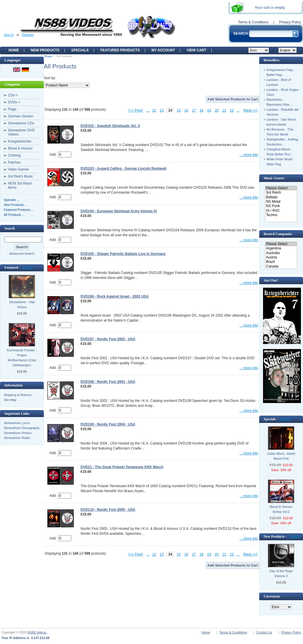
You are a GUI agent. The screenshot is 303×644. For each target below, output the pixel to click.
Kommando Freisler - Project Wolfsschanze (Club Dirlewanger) (22, 358)
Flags (12, 109)
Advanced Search (22, 254)
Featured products (120, 50)
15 (179, 110)
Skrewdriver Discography (22, 428)
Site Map (10, 400)
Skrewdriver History (18, 433)
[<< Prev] (136, 110)
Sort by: (50, 78)
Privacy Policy (290, 22)
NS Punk (281, 206)
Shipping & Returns (18, 395)
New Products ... (16, 205)
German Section (21, 116)
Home (14, 50)
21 (224, 110)
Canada (281, 267)
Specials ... (12, 200)
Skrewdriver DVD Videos (21, 132)
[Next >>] (250, 110)
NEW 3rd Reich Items (20, 185)
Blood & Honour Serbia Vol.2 (281, 509)
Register (28, 35)
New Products (45, 50)
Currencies (272, 596)
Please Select (281, 188)
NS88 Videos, (38, 632)
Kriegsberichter (20, 141)
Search (9, 228)
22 (232, 110)
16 (186, 110)
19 (209, 110)
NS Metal (281, 202)
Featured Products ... (19, 210)
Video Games (19, 169)
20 (217, 110)
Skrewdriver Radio (17, 438)
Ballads (281, 197)
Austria (281, 257)
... (148, 110)
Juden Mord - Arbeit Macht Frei (281, 456)
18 (201, 110)
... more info (249, 155)
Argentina (281, 248)
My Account (163, 50)
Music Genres (274, 178)
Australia (281, 253)
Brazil (281, 262)
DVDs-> (14, 102)
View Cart (196, 50)
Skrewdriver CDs (21, 123)
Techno (281, 215)
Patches (14, 162)
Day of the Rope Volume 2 (281, 573)
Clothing (14, 155)
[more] (27, 268)
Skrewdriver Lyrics (17, 423)
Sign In (9, 35)
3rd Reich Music (20, 176)
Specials (80, 50)
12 (154, 110)
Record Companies (278, 234)
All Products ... (14, 215)
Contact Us (264, 632)
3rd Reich (281, 193)
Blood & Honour (20, 148)
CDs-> (13, 95)
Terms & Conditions (253, 22)
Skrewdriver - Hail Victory (22, 304)
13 (162, 110)
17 (194, 110)
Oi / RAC (281, 211)
